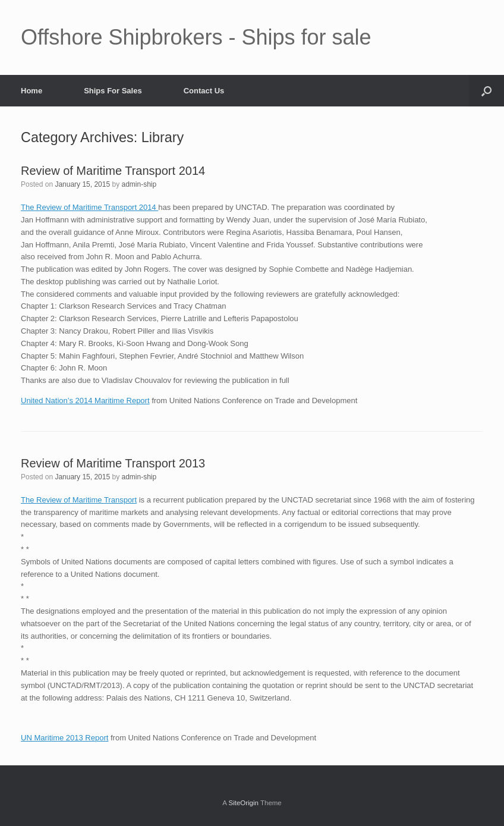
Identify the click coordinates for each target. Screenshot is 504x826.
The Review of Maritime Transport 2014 (89, 207)
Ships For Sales (113, 91)
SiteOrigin (243, 803)
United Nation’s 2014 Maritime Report (85, 401)
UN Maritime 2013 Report (64, 738)
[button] (486, 91)
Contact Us (204, 91)
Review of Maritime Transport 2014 (113, 171)
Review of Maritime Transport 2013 (113, 463)
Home (31, 91)
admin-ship (139, 184)
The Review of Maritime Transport (79, 500)
